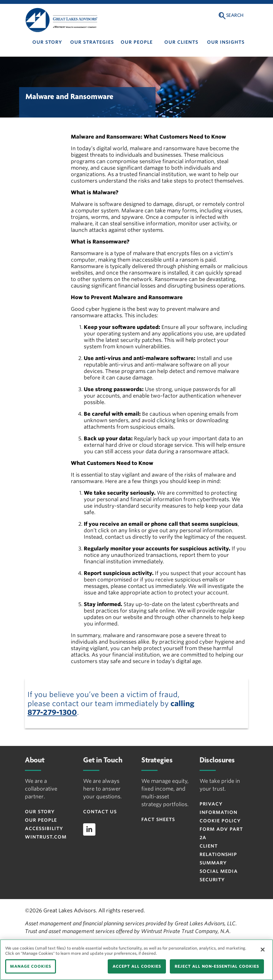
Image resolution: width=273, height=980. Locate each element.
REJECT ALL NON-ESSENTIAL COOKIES (217, 966)
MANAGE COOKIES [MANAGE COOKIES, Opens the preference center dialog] (31, 966)
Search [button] (235, 15)
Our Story (47, 42)
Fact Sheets (158, 819)
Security (212, 880)
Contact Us (100, 812)
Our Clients (181, 42)
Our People (137, 42)
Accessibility (44, 828)
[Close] (263, 950)
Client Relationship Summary (218, 854)
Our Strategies (92, 42)
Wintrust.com (46, 837)
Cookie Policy (220, 821)
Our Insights (226, 42)
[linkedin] (89, 829)
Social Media (219, 871)
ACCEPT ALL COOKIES (137, 966)
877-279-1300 (52, 712)
